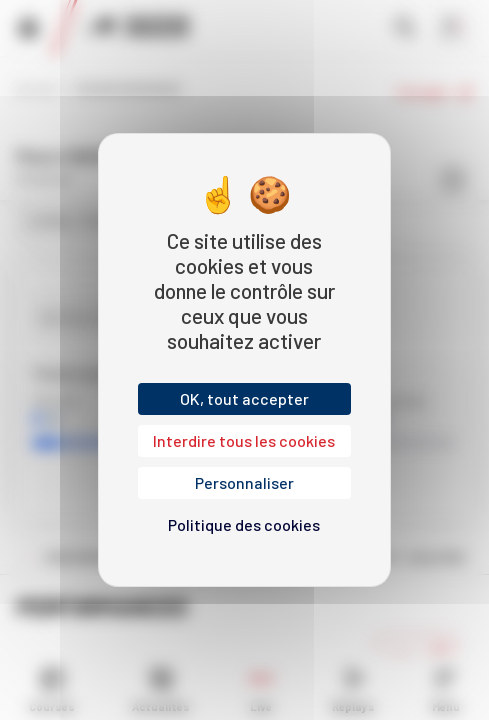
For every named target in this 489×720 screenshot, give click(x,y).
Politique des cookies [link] (244, 524)
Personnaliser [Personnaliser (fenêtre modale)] (244, 482)
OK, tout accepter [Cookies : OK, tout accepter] (244, 398)
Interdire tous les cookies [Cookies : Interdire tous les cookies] (244, 440)
